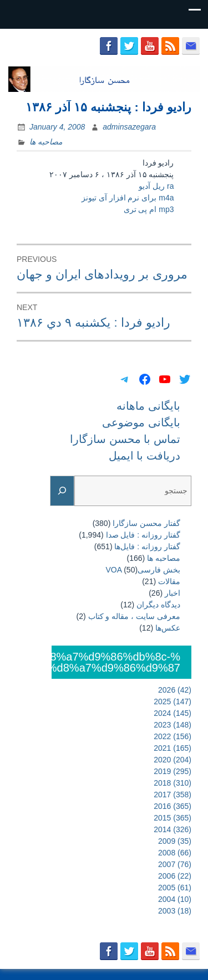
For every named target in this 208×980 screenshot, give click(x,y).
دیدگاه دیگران (158, 605)
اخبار (173, 593)
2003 (175, 911)
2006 (175, 876)
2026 (175, 690)
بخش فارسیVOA (143, 570)
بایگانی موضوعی (141, 422)
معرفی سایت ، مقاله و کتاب (134, 616)
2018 (173, 783)
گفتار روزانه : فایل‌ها (147, 546)
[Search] (62, 491)
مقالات (169, 581)
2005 (175, 888)
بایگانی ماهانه (148, 406)
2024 (173, 713)
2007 (175, 864)
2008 (175, 853)
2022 (173, 736)
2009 (175, 841)
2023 (173, 725)
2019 (173, 771)
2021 (173, 748)
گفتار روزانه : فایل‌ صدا (143, 535)
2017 (173, 795)
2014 (173, 829)
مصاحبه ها (46, 142)
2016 (173, 806)
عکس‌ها (168, 628)
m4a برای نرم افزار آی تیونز (128, 198)
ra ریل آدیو (156, 186)
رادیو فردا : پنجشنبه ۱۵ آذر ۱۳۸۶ (108, 107)
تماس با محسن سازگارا (125, 439)
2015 (173, 818)
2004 (175, 899)
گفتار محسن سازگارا (146, 523)
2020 (173, 760)
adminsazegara (129, 127)
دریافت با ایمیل (144, 456)
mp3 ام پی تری (149, 209)
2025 (173, 702)
